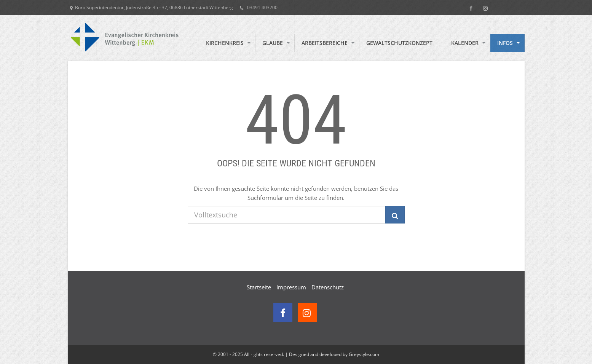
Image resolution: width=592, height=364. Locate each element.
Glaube (273, 43)
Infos (505, 43)
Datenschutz (328, 287)
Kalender (465, 43)
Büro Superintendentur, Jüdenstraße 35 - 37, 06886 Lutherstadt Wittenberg (152, 7)
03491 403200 (259, 7)
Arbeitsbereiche (325, 43)
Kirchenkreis (225, 43)
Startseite (259, 287)
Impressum (291, 287)
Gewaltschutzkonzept (399, 43)
